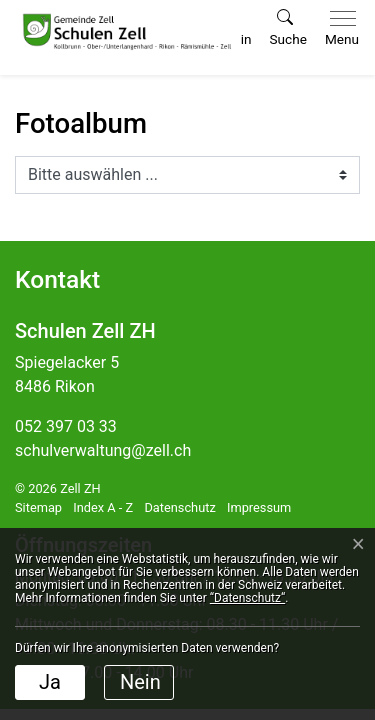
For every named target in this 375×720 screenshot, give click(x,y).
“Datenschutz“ (247, 598)
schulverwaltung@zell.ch (103, 450)
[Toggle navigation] (338, 29)
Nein (140, 682)
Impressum (259, 507)
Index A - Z (103, 507)
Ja (50, 682)
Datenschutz (179, 507)
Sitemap (38, 507)
